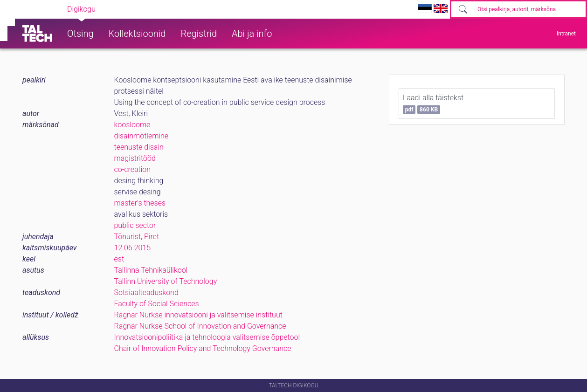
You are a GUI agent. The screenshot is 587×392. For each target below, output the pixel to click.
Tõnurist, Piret (137, 237)
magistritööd (135, 158)
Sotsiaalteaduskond (146, 292)
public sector (135, 225)
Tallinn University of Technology (166, 281)
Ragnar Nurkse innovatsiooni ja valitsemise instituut (198, 315)
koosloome (132, 125)
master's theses (140, 203)
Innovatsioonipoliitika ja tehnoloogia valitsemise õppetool (207, 337)
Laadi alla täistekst (433, 103)
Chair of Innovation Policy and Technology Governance (203, 348)
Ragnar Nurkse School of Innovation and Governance (200, 326)
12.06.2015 (133, 248)
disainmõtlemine (142, 136)
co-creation (133, 169)
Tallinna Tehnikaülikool (151, 270)
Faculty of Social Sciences (157, 304)
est (119, 259)
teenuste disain (139, 147)
